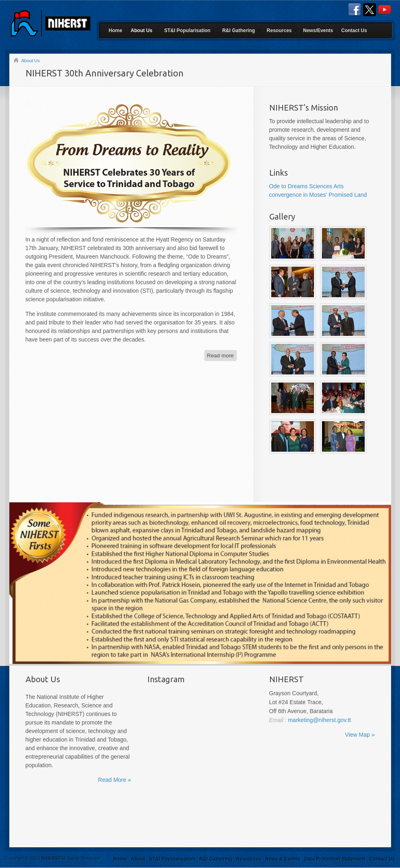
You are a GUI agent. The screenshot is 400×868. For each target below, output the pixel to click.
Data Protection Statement (335, 859)
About (138, 859)
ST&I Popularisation (187, 30)
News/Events (318, 30)
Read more (221, 356)
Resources (279, 30)
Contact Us (354, 30)
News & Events (283, 859)
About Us (142, 30)
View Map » (360, 735)
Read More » (115, 780)
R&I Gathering (239, 30)
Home (116, 30)
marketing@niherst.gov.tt (319, 720)
